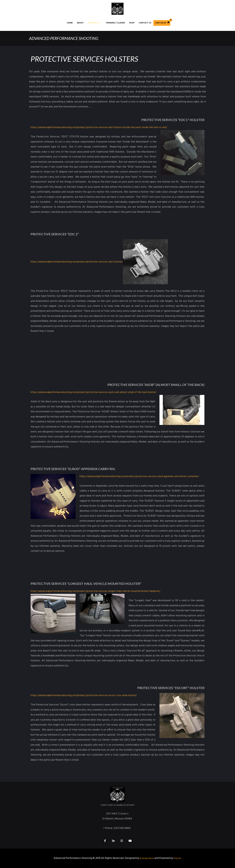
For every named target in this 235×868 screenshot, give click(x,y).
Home (70, 23)
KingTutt (180, 858)
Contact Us (145, 23)
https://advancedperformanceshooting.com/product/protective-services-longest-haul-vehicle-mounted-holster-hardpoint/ (103, 591)
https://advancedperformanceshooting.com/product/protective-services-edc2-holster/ (82, 262)
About (80, 23)
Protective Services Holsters (89, 59)
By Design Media (145, 858)
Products (93, 23)
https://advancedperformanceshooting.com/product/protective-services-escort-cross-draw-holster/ (89, 695)
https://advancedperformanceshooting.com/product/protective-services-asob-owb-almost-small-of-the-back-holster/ (100, 392)
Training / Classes (115, 23)
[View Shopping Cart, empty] (162, 23)
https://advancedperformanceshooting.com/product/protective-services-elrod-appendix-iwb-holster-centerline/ (97, 476)
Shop (132, 23)
